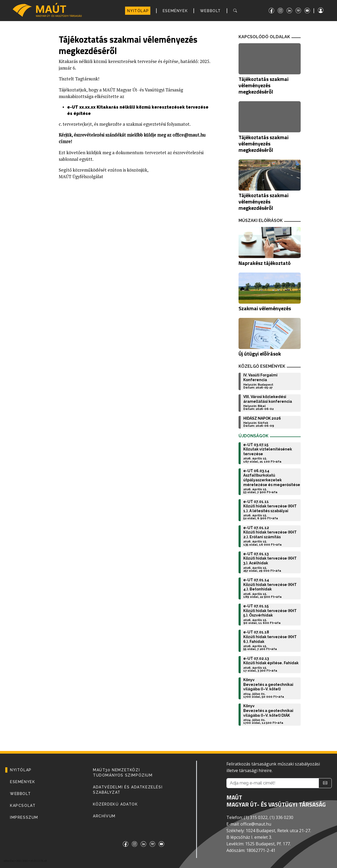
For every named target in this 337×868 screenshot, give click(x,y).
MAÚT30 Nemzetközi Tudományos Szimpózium (123, 773)
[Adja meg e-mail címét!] (273, 783)
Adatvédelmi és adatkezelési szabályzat (128, 790)
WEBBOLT (210, 11)
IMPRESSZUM (24, 817)
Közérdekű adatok (115, 804)
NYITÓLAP (138, 11)
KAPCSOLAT (23, 806)
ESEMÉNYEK (175, 11)
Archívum (104, 816)
